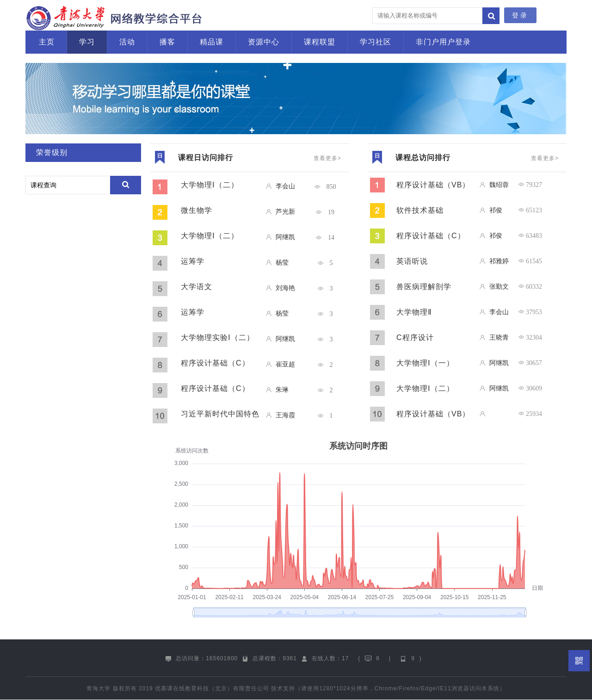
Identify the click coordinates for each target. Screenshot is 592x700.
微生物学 (197, 210)
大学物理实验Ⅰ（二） (218, 338)
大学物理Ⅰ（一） (425, 363)
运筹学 (193, 261)
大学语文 (197, 287)
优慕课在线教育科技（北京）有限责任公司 (212, 688)
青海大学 (99, 688)
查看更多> (327, 158)
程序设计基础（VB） (433, 185)
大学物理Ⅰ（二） (210, 185)
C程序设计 (415, 338)
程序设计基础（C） (215, 363)
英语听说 (412, 261)
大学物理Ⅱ (414, 312)
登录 (520, 15)
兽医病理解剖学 (424, 287)
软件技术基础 (420, 210)
